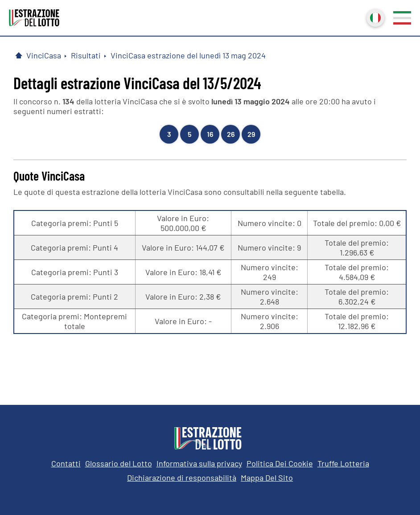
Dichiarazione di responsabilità (182, 478)
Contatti (66, 463)
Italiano (375, 17)
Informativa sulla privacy (199, 463)
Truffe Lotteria (343, 463)
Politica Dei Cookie (280, 463)
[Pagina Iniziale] (19, 55)
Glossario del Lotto (119, 463)
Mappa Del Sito (267, 478)
